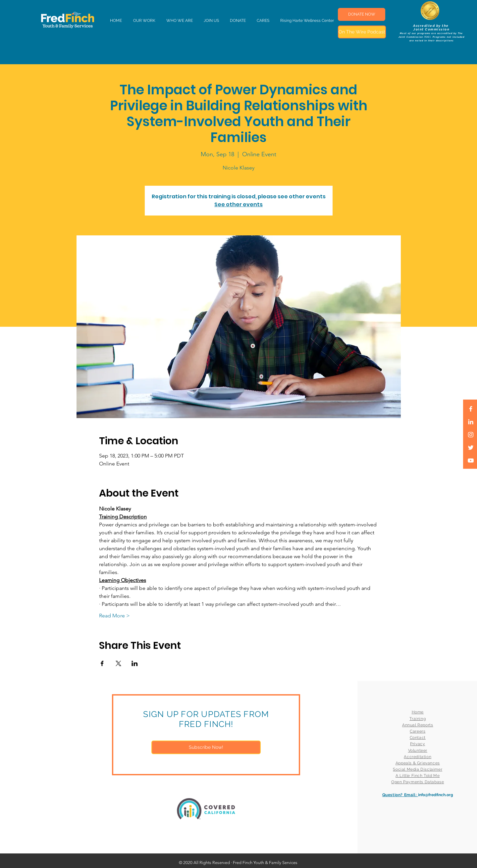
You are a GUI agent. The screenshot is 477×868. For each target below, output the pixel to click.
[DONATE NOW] (362, 14)
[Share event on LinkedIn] (135, 663)
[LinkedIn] (471, 422)
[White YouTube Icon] (471, 460)
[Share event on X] (118, 663)
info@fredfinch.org (436, 795)
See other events (238, 204)
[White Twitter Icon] (471, 448)
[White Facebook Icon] (471, 409)
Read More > (114, 616)
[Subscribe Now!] (206, 747)
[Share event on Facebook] (102, 663)
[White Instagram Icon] (471, 435)
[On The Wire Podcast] (362, 32)
